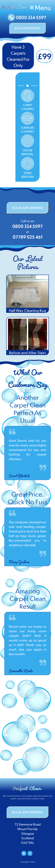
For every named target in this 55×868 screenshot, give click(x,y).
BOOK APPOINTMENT (27, 28)
